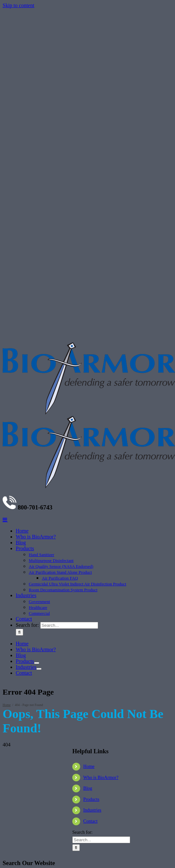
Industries (92, 810)
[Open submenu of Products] (37, 663)
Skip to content (18, 5)
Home (89, 766)
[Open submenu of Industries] (39, 669)
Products (91, 799)
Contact (91, 821)
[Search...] (69, 625)
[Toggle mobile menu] (5, 520)
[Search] (19, 632)
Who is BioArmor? (101, 778)
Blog (88, 788)
